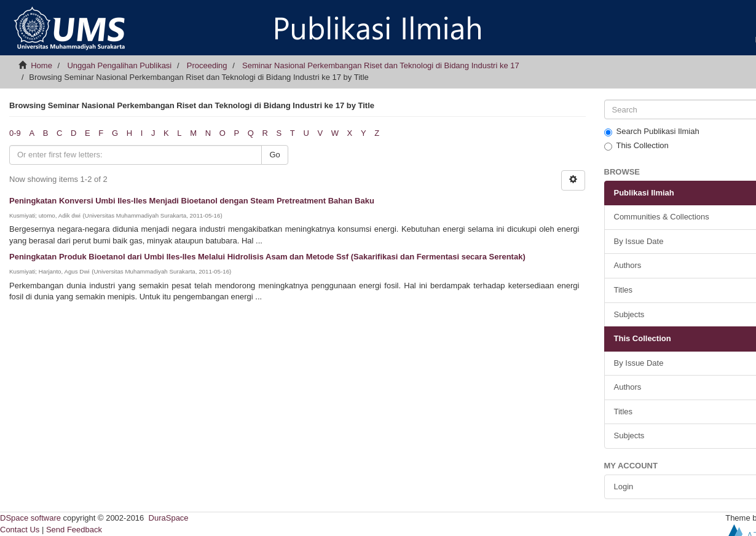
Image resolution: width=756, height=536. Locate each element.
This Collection (636, 146)
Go (274, 155)
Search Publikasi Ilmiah (652, 132)
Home (41, 65)
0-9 (15, 133)
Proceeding (207, 65)
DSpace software (30, 518)
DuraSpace (169, 518)
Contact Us (20, 530)
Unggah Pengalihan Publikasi (119, 65)
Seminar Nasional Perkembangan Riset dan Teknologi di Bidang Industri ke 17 (381, 65)
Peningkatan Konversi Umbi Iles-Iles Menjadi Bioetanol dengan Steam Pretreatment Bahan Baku (192, 201)
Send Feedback (74, 530)
